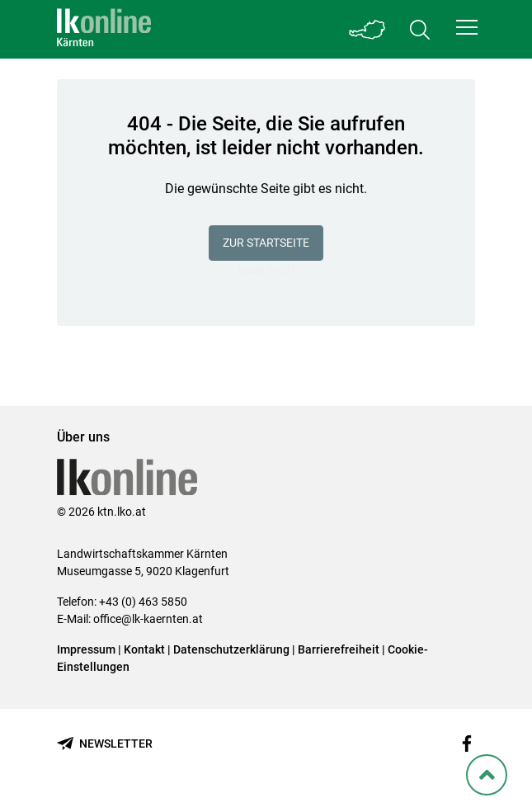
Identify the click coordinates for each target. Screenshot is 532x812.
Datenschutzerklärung (231, 649)
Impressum (86, 649)
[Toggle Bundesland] (367, 29)
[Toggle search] (420, 29)
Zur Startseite (266, 243)
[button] (467, 27)
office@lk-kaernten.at (148, 619)
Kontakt (144, 649)
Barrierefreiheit (339, 649)
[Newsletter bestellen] (105, 744)
